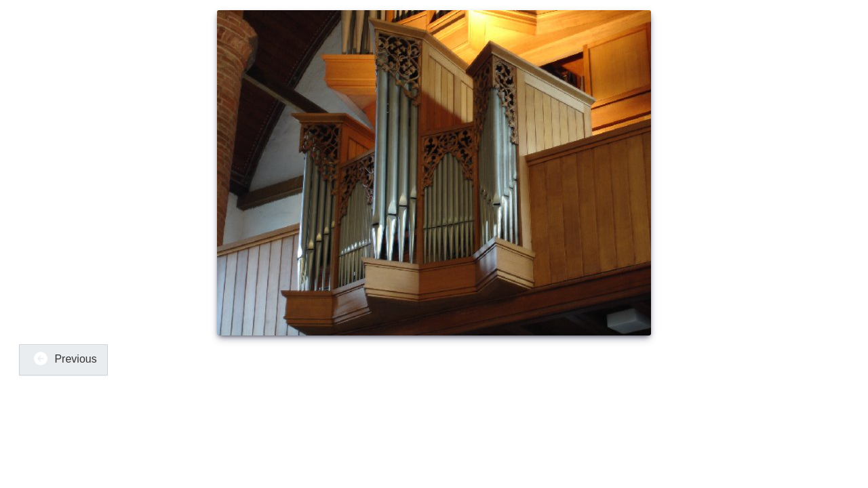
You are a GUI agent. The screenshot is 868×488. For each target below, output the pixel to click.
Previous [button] (65, 359)
